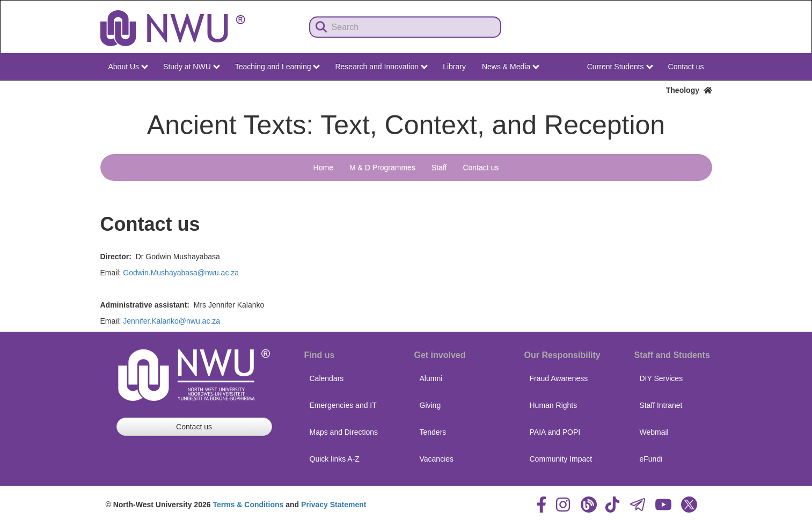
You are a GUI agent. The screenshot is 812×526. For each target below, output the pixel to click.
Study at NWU (192, 67)
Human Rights (554, 405)
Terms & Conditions (248, 505)
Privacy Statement (334, 505)
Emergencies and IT (343, 405)
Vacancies (437, 459)
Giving (430, 405)
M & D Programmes (382, 167)
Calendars (327, 378)
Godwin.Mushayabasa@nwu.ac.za (181, 273)
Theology (689, 90)
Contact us (686, 67)
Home (323, 167)
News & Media (511, 67)
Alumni (431, 378)
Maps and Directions (344, 432)
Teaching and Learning (278, 67)
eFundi (651, 459)
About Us (128, 67)
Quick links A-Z (335, 459)
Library (454, 67)
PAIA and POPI (555, 432)
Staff (439, 167)
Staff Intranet (661, 405)
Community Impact (561, 459)
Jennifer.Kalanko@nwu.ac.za (171, 321)
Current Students (620, 67)
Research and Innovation (381, 67)
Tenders (433, 432)
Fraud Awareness (559, 378)
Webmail (654, 432)
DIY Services (661, 378)
